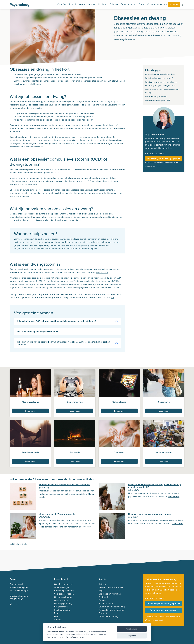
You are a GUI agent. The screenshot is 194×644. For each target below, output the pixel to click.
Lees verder (174, 497)
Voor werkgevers (87, 4)
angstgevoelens (21, 196)
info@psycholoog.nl (19, 596)
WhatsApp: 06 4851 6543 (164, 610)
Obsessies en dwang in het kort (160, 74)
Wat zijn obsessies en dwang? (159, 78)
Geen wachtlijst (61, 600)
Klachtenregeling (62, 610)
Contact (174, 5)
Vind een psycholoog (64, 591)
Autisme (103, 584)
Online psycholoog (63, 597)
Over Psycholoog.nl (67, 4)
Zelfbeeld (103, 597)
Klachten (102, 4)
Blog (56, 613)
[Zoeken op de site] (182, 5)
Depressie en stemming (110, 594)
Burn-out (103, 613)
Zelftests (114, 4)
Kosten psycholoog (63, 603)
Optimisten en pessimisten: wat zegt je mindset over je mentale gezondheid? (155, 486)
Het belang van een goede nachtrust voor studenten (64, 485)
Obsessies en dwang (108, 616)
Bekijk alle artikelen (19, 544)
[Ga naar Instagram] (13, 605)
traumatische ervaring (20, 217)
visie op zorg (102, 272)
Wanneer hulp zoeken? (156, 96)
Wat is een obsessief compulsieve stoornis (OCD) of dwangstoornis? (161, 84)
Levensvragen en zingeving (112, 607)
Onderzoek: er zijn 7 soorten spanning (58, 514)
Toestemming (132, 629)
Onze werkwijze (62, 587)
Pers (56, 616)
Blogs (141, 4)
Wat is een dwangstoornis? (158, 100)
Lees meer (30, 411)
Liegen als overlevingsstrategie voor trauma (149, 514)
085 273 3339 (155, 153)
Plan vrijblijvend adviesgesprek (164, 159)
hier (112, 297)
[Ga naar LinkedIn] (19, 605)
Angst (101, 591)
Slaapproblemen (106, 603)
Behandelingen (128, 4)
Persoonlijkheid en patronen (112, 610)
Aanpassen (132, 636)
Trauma (102, 600)
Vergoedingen (61, 607)
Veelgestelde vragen (157, 4)
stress (76, 214)
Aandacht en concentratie (111, 587)
